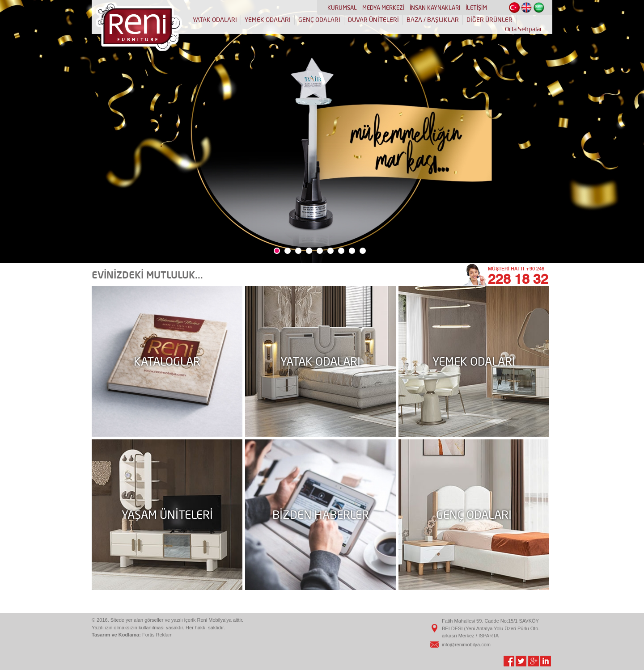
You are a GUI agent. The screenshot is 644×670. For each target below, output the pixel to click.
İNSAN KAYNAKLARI (435, 8)
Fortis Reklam (157, 635)
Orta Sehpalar (523, 29)
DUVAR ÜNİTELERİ (373, 20)
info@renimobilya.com (466, 645)
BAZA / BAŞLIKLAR (433, 20)
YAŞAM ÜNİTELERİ (167, 515)
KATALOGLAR (167, 361)
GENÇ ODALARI (319, 20)
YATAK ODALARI (215, 20)
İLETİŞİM (476, 8)
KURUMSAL (342, 8)
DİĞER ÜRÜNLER (489, 20)
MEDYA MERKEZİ (383, 8)
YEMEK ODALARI (268, 20)
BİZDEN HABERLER (320, 515)
